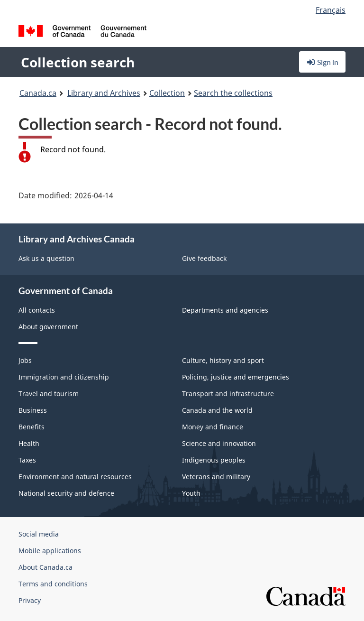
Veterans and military (216, 477)
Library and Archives (104, 93)
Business (33, 410)
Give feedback (204, 258)
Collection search (78, 62)
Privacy (30, 600)
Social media (39, 534)
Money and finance (213, 427)
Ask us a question (46, 258)
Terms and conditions (53, 584)
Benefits (32, 427)
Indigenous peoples (214, 460)
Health (29, 443)
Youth (191, 493)
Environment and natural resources (75, 477)
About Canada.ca (45, 567)
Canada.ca (38, 93)
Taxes (27, 460)
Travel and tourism (49, 394)
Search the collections (233, 93)
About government (48, 327)
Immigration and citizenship (64, 377)
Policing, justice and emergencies (236, 377)
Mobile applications (50, 551)
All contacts (37, 310)
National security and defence (66, 493)
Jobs (25, 360)
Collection (167, 93)
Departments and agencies (225, 310)
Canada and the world (217, 410)
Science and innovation (219, 443)
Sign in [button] (322, 62)
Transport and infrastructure (228, 394)
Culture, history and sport (223, 360)
